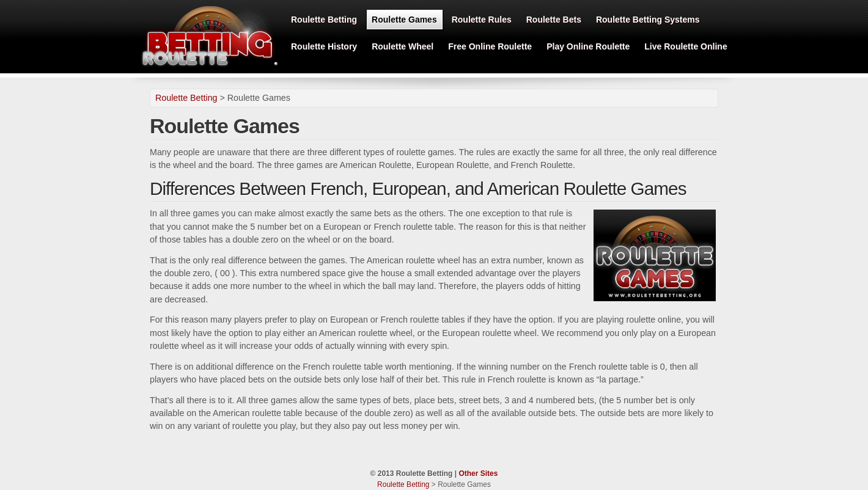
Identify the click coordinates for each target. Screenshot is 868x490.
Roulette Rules (482, 20)
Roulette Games (404, 20)
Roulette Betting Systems (648, 20)
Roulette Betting (324, 20)
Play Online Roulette (588, 46)
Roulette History (324, 46)
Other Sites (478, 474)
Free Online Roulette (490, 46)
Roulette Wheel (403, 46)
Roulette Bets (554, 20)
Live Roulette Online (686, 46)
